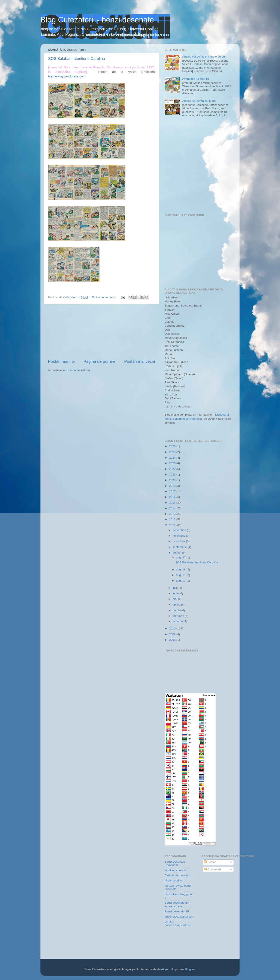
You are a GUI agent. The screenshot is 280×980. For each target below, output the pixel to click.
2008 (173, 640)
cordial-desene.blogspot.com (178, 923)
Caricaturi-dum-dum (177, 875)
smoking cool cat (175, 870)
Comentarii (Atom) (78, 370)
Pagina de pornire (99, 361)
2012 (173, 519)
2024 (173, 458)
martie (177, 610)
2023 (173, 463)
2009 (173, 634)
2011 (173, 525)
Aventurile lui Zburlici (195, 79)
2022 (173, 469)
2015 (173, 503)
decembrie (180, 530)
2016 (173, 497)
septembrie (180, 547)
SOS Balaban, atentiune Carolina (77, 59)
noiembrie (179, 536)
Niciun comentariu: (104, 297)
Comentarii (213, 869)
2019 (173, 486)
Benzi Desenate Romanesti (175, 863)
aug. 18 (181, 569)
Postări (210, 862)
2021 (173, 474)
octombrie (179, 541)
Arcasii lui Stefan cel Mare (199, 101)
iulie (176, 588)
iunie (176, 593)
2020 (173, 480)
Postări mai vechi (140, 361)
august (177, 553)
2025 (173, 452)
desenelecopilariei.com (179, 917)
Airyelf (165, 969)
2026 (173, 446)
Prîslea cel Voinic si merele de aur (204, 57)
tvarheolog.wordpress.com (67, 76)
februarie (179, 616)
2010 (173, 628)
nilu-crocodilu (173, 880)
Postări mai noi (61, 361)
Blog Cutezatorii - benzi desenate (97, 20)
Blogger (190, 969)
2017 (173, 491)
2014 (173, 508)
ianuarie (178, 621)
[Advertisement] (101, 332)
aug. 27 (181, 557)
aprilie (177, 605)
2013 (173, 514)
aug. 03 (181, 581)
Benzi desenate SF (177, 911)
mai (175, 599)
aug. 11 (181, 575)
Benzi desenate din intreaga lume (177, 904)
